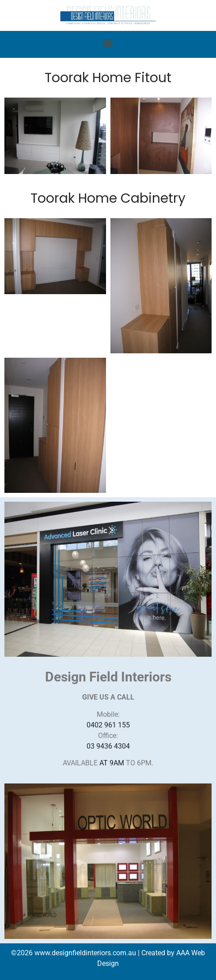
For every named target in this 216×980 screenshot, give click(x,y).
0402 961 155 (108, 725)
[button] (108, 44)
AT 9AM (112, 763)
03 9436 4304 (108, 746)
